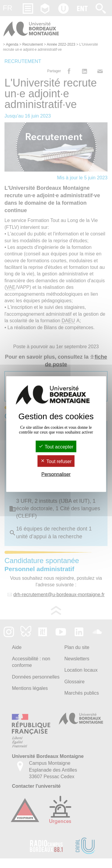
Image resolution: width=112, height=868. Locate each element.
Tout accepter (56, 447)
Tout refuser (56, 461)
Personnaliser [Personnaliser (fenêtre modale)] (56, 474)
